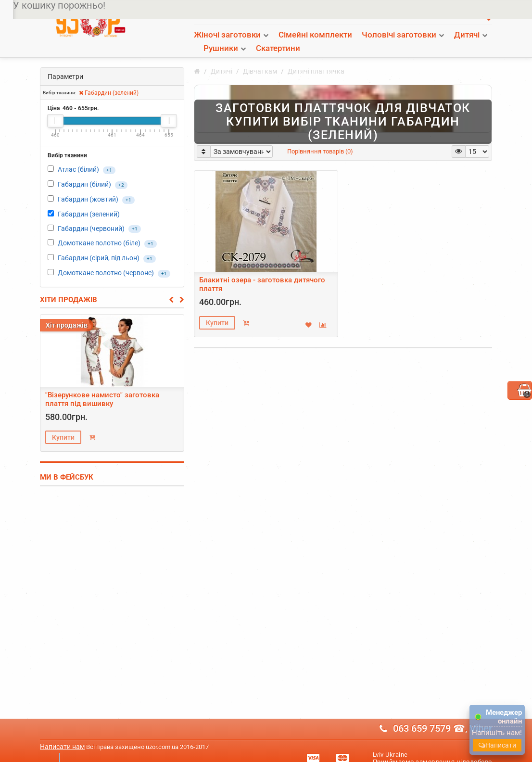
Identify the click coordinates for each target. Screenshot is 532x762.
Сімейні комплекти (315, 35)
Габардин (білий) (85, 171)
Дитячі (222, 58)
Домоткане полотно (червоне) (106, 259)
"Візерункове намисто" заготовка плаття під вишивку (102, 386)
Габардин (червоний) (91, 215)
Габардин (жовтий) (88, 186)
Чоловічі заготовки (399, 35)
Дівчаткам (260, 58)
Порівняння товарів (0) (320, 138)
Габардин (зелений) (109, 79)
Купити (63, 424)
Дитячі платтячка (316, 58)
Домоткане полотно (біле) (99, 229)
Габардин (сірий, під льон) (99, 244)
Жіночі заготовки (227, 35)
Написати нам (62, 733)
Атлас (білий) (79, 156)
